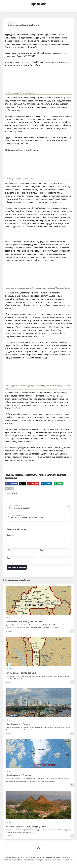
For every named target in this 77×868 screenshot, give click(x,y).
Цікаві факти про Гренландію (20, 775)
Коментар (11, 535)
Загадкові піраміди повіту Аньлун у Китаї (26, 827)
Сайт (9, 558)
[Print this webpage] (10, 488)
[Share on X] (22, 484)
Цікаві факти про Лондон (18, 724)
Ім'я (8, 550)
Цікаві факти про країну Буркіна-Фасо (24, 622)
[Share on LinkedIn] (47, 484)
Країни (14, 493)
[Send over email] (59, 484)
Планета (11, 22)
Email (42, 550)
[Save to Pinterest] (33, 484)
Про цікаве (38, 4)
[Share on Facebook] (11, 484)
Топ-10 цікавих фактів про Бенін (21, 673)
